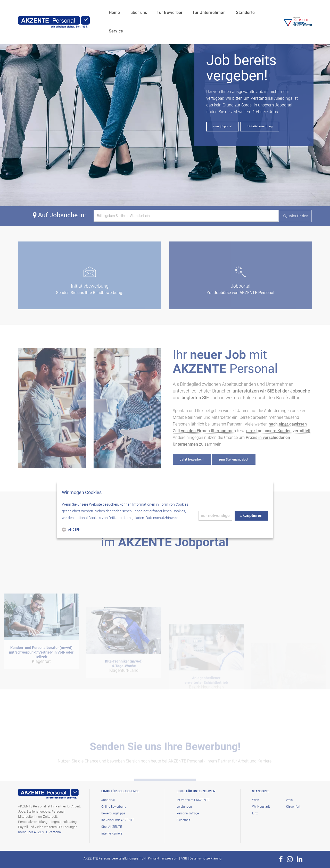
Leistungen (184, 807)
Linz (255, 813)
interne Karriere (112, 833)
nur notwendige (215, 516)
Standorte (237, 9)
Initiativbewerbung (260, 126)
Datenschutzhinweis (162, 518)
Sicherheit (183, 820)
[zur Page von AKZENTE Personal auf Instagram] (290, 859)
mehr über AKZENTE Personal (40, 832)
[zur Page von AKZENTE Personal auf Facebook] (281, 859)
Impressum (170, 858)
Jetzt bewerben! (192, 460)
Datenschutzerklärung (205, 858)
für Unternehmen (201, 9)
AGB (184, 858)
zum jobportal (223, 126)
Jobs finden (296, 216)
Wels (289, 800)
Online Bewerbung (114, 807)
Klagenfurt (293, 807)
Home (106, 9)
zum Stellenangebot (234, 460)
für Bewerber (162, 9)
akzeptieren (251, 516)
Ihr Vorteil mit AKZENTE (118, 820)
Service (264, 9)
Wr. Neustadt (261, 807)
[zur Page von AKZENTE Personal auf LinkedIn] (300, 859)
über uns (130, 9)
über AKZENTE (112, 827)
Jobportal (108, 800)
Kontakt (154, 858)
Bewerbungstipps (113, 813)
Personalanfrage (188, 813)
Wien (256, 800)
